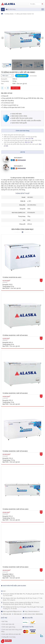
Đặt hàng (15, 88)
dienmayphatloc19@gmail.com (12, 611)
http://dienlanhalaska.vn (32, 611)
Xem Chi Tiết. (30, 138)
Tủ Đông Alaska (9, 14)
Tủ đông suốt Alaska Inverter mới (24, 14)
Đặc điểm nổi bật (7, 93)
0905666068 (21, 160)
